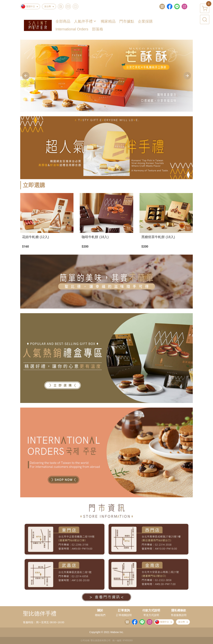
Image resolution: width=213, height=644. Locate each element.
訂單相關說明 (124, 615)
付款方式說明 (151, 610)
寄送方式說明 (151, 615)
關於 (100, 610)
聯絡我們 (100, 615)
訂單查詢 (124, 610)
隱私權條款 (179, 610)
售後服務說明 (179, 615)
